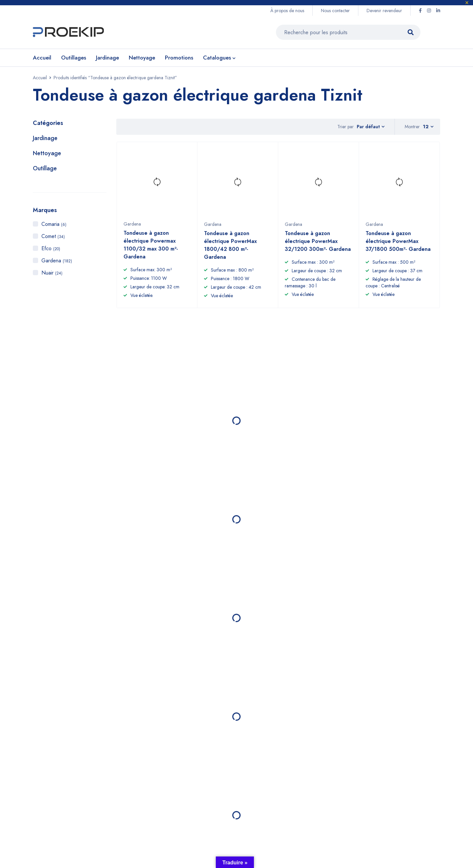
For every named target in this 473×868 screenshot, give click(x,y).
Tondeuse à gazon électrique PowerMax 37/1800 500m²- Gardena (398, 244)
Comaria (54, 224)
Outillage (45, 168)
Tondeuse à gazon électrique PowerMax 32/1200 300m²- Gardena (318, 244)
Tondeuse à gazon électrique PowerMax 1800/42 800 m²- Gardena (230, 248)
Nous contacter (335, 11)
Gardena (57, 261)
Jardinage (45, 138)
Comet (53, 236)
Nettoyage (47, 153)
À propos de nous (287, 11)
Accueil (40, 78)
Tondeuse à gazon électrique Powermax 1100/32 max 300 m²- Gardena (151, 248)
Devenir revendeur (384, 11)
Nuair (52, 273)
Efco (51, 248)
